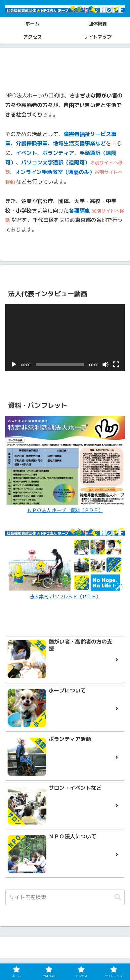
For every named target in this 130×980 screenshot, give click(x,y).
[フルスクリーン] (116, 365)
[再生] (14, 365)
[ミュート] (106, 365)
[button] (118, 897)
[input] (65, 897)
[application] (65, 338)
